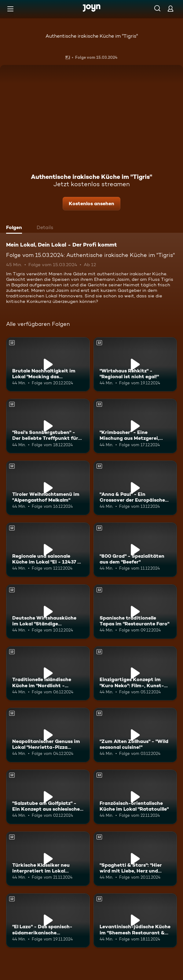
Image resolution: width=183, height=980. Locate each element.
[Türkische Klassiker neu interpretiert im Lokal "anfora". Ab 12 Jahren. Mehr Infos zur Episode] (48, 859)
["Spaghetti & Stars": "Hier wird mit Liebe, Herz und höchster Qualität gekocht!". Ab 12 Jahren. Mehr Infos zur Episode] (135, 859)
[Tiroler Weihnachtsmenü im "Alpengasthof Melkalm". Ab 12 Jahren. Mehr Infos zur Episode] (48, 488)
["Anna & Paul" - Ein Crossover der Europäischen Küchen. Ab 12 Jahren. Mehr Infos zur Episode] (135, 488)
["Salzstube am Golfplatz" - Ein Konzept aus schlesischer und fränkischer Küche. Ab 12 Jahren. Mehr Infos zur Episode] (48, 797)
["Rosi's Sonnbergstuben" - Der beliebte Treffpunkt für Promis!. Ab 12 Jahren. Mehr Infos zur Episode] (48, 426)
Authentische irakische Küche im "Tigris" (92, 36)
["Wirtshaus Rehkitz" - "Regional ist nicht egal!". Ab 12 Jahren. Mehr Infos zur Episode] (135, 364)
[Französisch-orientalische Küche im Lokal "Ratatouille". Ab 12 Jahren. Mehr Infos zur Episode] (135, 797)
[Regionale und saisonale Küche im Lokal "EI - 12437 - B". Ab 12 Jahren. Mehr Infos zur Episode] (48, 550)
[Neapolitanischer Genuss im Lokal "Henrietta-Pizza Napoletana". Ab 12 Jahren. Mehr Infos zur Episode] (48, 735)
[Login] (170, 8)
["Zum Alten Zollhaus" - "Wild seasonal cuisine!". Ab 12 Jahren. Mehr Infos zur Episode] (135, 735)
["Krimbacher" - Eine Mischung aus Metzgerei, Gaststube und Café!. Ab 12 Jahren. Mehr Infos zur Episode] (135, 426)
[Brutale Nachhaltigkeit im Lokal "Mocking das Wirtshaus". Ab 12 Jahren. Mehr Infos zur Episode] (48, 364)
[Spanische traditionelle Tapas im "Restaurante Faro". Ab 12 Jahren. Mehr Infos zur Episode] (135, 612)
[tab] (16, 228)
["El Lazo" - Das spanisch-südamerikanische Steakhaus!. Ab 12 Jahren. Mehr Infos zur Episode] (48, 921)
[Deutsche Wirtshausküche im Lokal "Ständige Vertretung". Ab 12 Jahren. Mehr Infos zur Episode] (48, 612)
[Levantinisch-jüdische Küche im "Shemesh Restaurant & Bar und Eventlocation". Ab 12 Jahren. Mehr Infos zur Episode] (135, 921)
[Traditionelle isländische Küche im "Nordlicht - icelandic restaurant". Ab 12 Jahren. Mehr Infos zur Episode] (48, 673)
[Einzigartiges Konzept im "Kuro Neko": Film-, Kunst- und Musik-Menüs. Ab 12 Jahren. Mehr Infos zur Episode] (135, 673)
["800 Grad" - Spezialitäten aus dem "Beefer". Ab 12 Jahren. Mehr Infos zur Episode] (135, 550)
